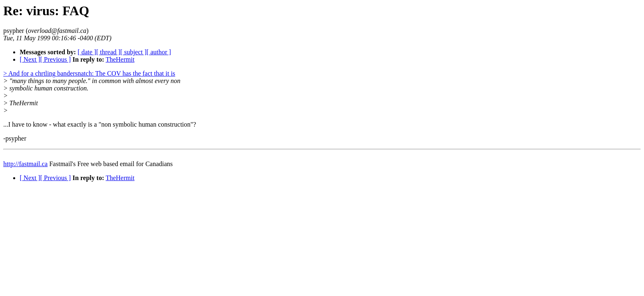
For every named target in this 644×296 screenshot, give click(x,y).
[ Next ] (30, 59)
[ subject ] (133, 52)
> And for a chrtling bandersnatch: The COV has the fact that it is (89, 73)
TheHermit (120, 59)
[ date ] (87, 52)
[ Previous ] (56, 59)
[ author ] (159, 52)
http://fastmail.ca (25, 164)
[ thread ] (108, 52)
